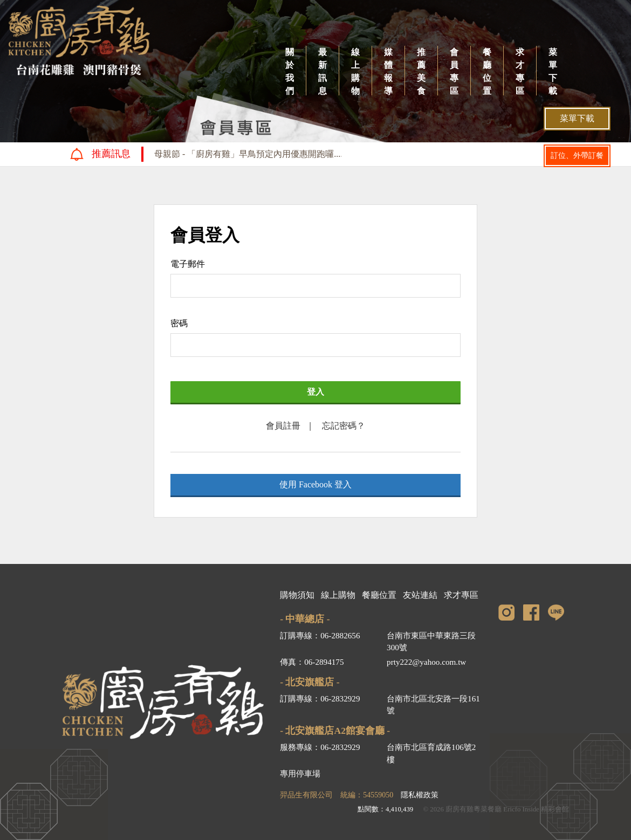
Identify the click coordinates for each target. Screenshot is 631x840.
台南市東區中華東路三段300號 (431, 642)
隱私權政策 (420, 795)
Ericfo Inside (521, 809)
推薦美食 (421, 71)
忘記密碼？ (344, 426)
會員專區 (454, 71)
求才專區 (520, 71)
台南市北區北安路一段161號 (433, 705)
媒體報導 (388, 71)
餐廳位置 (487, 71)
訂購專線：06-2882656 (320, 635)
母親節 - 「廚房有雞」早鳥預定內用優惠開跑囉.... (248, 154)
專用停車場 (300, 773)
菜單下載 (553, 71)
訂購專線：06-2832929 (320, 698)
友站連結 (420, 595)
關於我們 (290, 71)
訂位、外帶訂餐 (577, 156)
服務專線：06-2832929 (320, 747)
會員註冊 (283, 426)
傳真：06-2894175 (312, 662)
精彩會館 (555, 809)
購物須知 (297, 595)
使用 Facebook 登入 (315, 484)
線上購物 (355, 71)
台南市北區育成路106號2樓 (431, 753)
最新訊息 (323, 71)
